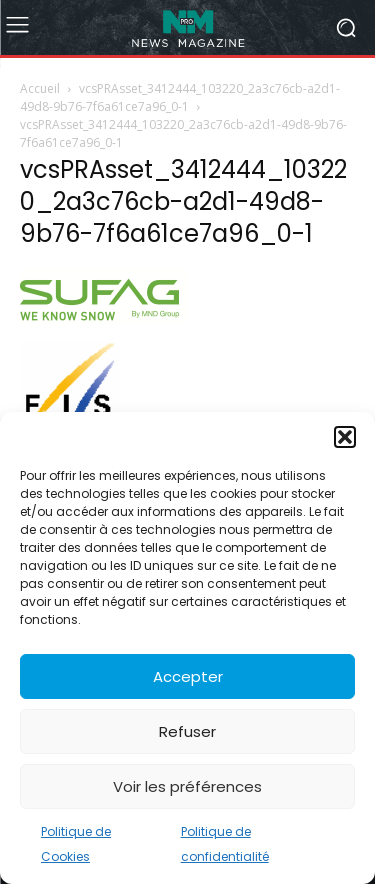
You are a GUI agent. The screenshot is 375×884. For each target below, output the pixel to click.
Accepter (188, 676)
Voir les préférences (187, 786)
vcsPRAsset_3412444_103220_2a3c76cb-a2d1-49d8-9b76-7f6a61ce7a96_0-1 (180, 97)
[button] (345, 437)
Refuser (187, 731)
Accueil (40, 88)
